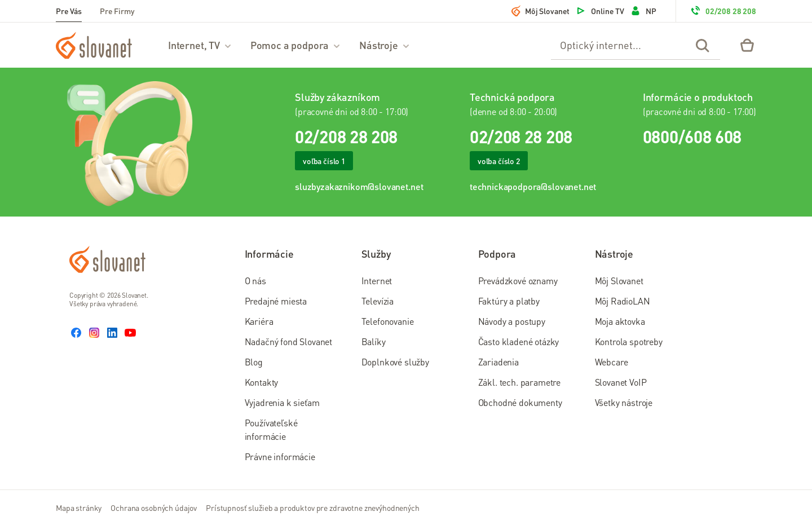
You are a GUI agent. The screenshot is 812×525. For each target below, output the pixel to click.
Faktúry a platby (509, 301)
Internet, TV (200, 45)
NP (643, 11)
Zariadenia (498, 362)
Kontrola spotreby (629, 341)
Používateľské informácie (271, 429)
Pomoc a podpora (296, 45)
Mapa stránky (79, 508)
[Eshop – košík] (747, 45)
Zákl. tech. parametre (520, 382)
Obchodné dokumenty (520, 402)
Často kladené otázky (519, 341)
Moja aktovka (620, 321)
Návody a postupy (512, 321)
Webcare (612, 362)
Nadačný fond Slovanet (289, 341)
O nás (255, 281)
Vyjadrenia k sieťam (282, 402)
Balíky (374, 341)
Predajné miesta (276, 301)
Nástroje (385, 45)
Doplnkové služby (395, 362)
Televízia (378, 301)
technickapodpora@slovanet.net (533, 186)
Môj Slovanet (540, 11)
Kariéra (259, 321)
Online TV (600, 11)
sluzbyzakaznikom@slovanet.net (359, 186)
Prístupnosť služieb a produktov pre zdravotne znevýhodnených (313, 508)
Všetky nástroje (624, 402)
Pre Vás (69, 11)
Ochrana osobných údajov (154, 508)
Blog (254, 362)
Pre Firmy (117, 11)
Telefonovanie (388, 321)
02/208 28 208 (723, 11)
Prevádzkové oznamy (518, 281)
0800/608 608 (692, 136)
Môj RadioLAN (623, 301)
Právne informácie (280, 456)
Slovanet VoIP (621, 382)
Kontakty (262, 382)
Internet (377, 281)
